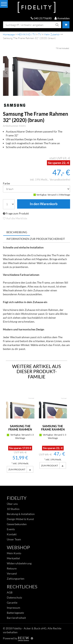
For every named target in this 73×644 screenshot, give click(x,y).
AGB (10, 592)
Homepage (9, 34)
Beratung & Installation (21, 514)
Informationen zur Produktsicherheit (36, 239)
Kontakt (12, 534)
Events (11, 529)
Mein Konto (14, 553)
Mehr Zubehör (52, 34)
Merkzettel (13, 558)
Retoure (12, 568)
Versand (12, 573)
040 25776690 (41, 18)
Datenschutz (14, 597)
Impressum (14, 608)
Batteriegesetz (15, 613)
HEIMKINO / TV (26, 34)
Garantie (12, 603)
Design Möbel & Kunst (20, 519)
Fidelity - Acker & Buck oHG (29, 628)
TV (40, 34)
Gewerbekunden (17, 524)
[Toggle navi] (4, 4)
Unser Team (14, 539)
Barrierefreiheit (16, 618)
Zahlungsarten (16, 579)
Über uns (12, 504)
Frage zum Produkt (16, 213)
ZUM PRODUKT (17, 469)
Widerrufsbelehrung (19, 563)
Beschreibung (17, 232)
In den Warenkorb (44, 204)
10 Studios (13, 509)
